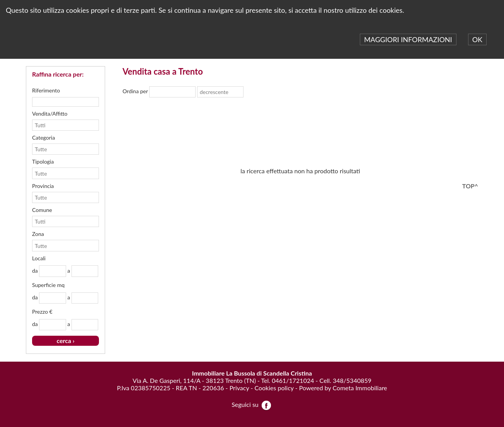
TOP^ (470, 186)
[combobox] (169, 92)
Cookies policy (274, 388)
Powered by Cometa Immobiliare (343, 388)
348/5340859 (352, 380)
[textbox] (66, 102)
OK (477, 39)
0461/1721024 (293, 380)
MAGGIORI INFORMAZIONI (408, 39)
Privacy (239, 388)
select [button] (191, 92)
